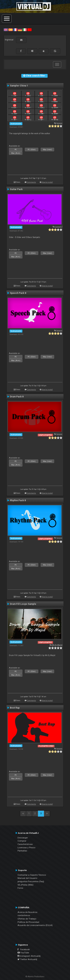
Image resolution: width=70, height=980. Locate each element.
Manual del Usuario (27, 878)
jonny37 (59, 227)
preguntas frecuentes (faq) (31, 881)
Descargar (23, 838)
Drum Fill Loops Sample (23, 604)
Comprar (22, 841)
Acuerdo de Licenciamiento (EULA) (35, 925)
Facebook (24, 949)
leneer (59, 123)
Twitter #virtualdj (27, 959)
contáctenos (24, 915)
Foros (20, 888)
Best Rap (15, 708)
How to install (47, 182)
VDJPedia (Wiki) (25, 885)
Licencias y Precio (26, 848)
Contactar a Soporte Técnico (32, 875)
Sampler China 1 (19, 86)
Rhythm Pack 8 (18, 500)
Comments (31, 182)
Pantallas (22, 851)
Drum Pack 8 (17, 397)
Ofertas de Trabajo (27, 919)
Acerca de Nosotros (27, 912)
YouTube (23, 953)
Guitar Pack (16, 189)
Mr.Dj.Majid (57, 645)
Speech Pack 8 (18, 293)
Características (25, 844)
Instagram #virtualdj (29, 956)
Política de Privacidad (28, 922)
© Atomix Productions (35, 977)
